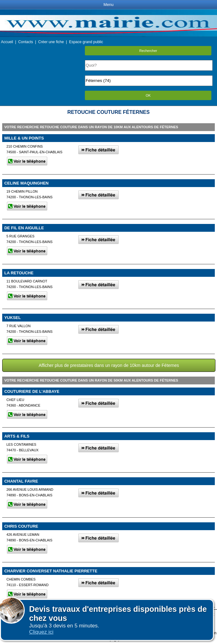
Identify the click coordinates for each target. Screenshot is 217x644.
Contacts (26, 42)
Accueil (7, 42)
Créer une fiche (51, 42)
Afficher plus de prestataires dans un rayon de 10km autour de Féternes (109, 365)
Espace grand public (86, 42)
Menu (108, 5)
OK (148, 95)
